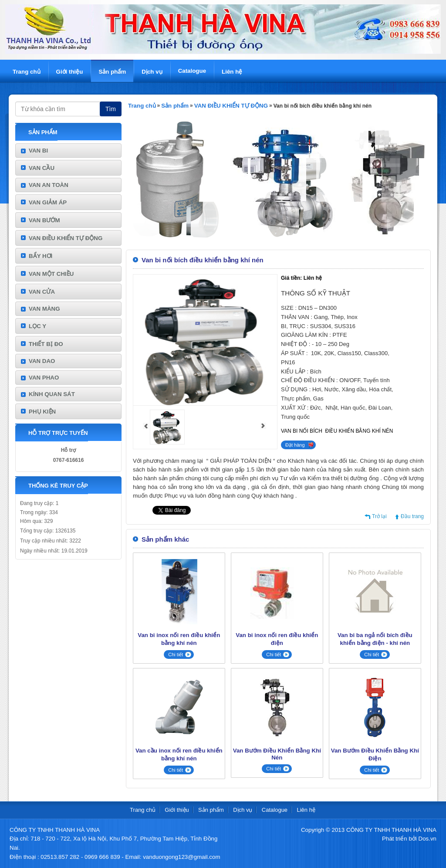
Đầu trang (412, 516)
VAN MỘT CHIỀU (51, 274)
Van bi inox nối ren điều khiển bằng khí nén (179, 639)
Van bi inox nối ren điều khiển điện (277, 639)
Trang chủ (27, 72)
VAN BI (38, 151)
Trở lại (379, 516)
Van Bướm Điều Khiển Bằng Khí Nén (277, 754)
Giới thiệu (70, 72)
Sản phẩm (112, 72)
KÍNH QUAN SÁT (52, 394)
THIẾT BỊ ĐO (46, 344)
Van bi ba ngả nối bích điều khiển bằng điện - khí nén (375, 639)
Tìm (111, 109)
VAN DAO (42, 361)
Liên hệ (232, 72)
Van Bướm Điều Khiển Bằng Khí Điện (375, 754)
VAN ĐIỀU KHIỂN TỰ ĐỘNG (66, 238)
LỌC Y (37, 326)
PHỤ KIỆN (42, 412)
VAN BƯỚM (44, 220)
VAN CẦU (42, 168)
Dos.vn (427, 839)
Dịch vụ (152, 72)
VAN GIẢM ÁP (48, 202)
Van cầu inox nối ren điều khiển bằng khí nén (179, 754)
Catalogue (192, 71)
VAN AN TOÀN (49, 185)
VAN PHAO (44, 378)
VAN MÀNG (44, 309)
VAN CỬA (42, 292)
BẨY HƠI (41, 256)
